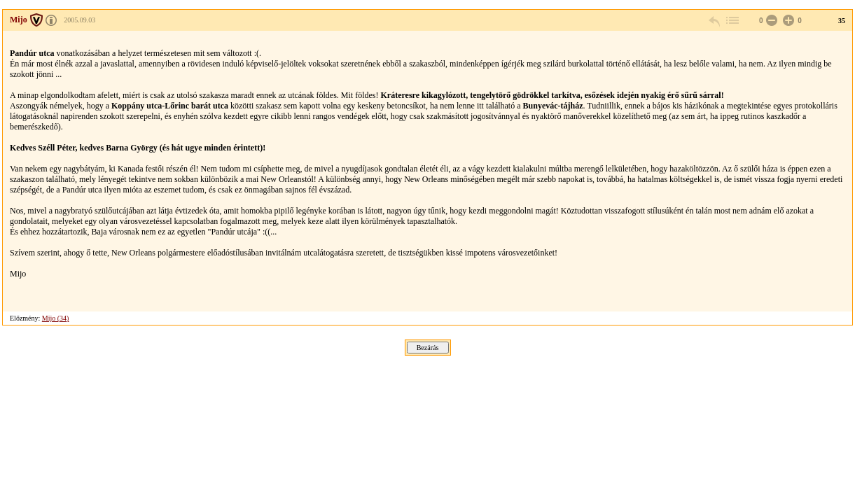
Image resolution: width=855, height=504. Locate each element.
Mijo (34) (56, 318)
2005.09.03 (79, 20)
